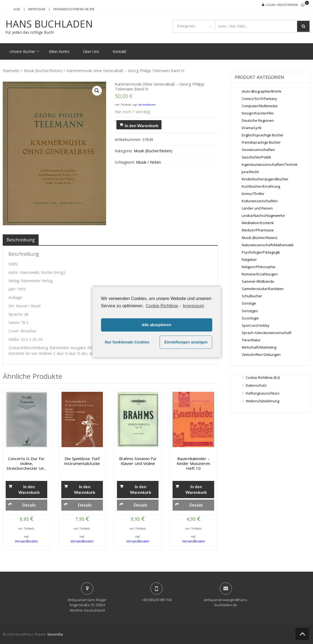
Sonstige (249, 303)
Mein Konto (59, 51)
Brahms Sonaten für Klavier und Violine (138, 461)
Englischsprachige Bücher (263, 135)
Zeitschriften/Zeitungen (261, 355)
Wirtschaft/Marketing (259, 347)
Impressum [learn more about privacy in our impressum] (193, 306)
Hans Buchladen (49, 24)
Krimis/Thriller (253, 194)
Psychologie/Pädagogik (261, 252)
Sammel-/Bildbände (258, 281)
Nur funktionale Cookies (127, 342)
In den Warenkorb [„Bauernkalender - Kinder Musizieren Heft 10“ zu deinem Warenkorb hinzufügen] (196, 489)
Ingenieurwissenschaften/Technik (270, 164)
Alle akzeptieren (157, 325)
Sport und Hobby (256, 325)
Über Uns (91, 51)
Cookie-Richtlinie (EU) (263, 377)
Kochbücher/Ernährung (261, 186)
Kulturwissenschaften (260, 201)
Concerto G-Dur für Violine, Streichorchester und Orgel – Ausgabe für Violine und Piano (26, 463)
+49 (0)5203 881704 (156, 600)
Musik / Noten (149, 162)
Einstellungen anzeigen (186, 342)
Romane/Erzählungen (260, 274)
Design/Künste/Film (258, 113)
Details (29, 505)
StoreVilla (55, 634)
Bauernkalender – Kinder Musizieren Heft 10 (193, 463)
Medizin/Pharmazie (258, 230)
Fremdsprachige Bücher (261, 142)
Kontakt (120, 51)
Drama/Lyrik (252, 128)
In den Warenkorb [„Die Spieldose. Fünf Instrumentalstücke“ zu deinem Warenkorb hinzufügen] (85, 489)
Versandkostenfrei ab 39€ (74, 9)
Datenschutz (256, 385)
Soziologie (250, 318)
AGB (17, 9)
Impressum (37, 9)
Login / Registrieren (282, 5)
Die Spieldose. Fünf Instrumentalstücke (82, 461)
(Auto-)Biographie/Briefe (262, 91)
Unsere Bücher (22, 51)
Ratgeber (249, 259)
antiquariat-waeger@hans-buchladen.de (226, 602)
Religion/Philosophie (259, 267)
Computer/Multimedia (260, 106)
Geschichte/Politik (256, 157)
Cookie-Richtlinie (162, 306)
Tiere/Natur (251, 340)
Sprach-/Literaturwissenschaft (267, 333)
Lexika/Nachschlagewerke (263, 215)
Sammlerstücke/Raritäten (263, 289)
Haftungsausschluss (263, 393)
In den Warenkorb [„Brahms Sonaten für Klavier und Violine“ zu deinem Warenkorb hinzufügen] (141, 489)
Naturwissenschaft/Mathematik (268, 245)
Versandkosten (147, 105)
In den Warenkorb (142, 126)
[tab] (21, 240)
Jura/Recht (250, 172)
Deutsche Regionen (258, 120)
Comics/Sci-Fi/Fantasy (259, 99)
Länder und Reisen (257, 208)
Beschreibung (21, 240)
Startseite (11, 71)
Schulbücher (252, 296)
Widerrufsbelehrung (262, 401)
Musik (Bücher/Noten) (43, 71)
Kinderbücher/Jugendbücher (265, 179)
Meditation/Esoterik (258, 223)
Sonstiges (250, 311)
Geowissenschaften (258, 150)
